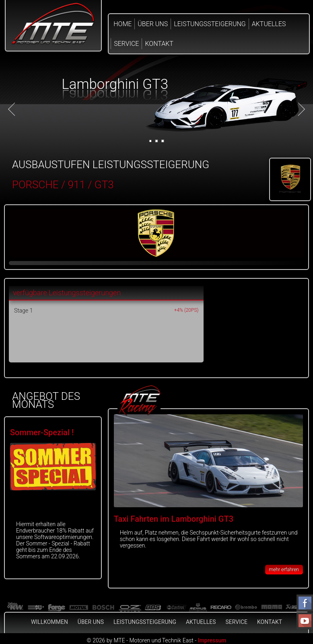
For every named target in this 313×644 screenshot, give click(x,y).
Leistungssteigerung (210, 24)
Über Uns (153, 24)
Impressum (212, 640)
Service (126, 44)
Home (123, 24)
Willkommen (49, 622)
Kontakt (159, 44)
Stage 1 (23, 311)
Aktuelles (269, 24)
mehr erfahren (284, 570)
